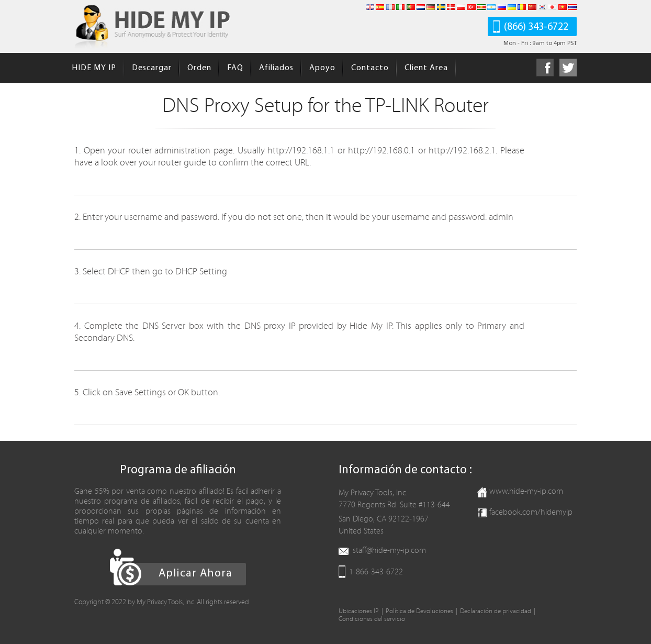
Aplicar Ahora (195, 574)
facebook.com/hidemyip (531, 512)
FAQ (235, 68)
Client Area (426, 68)
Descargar (152, 68)
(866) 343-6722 (536, 27)
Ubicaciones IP (359, 611)
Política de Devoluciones (419, 611)
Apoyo (322, 68)
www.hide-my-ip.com (526, 491)
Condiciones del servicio (372, 619)
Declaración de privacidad (496, 611)
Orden (199, 68)
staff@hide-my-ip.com (389, 550)
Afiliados (276, 68)
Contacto (370, 68)
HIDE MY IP (94, 68)
